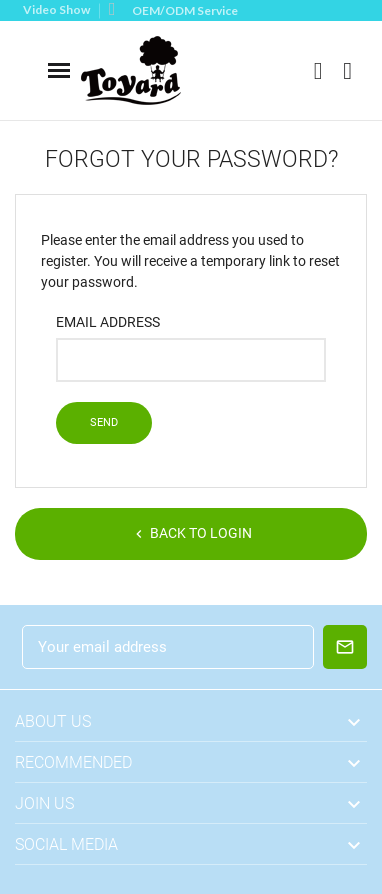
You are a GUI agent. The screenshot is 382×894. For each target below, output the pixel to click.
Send (104, 422)
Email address (108, 322)
